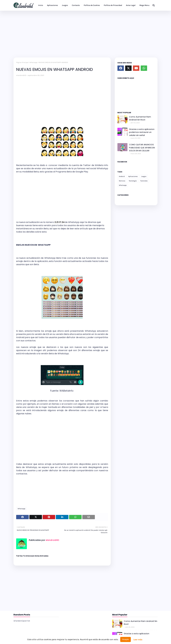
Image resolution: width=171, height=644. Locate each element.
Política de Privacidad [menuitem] (113, 5)
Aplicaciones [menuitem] (52, 5)
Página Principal (22, 62)
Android (122, 176)
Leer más (138, 640)
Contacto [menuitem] (76, 5)
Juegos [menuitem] (65, 5)
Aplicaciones (133, 176)
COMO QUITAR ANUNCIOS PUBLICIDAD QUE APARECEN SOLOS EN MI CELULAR (142, 148)
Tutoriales (144, 181)
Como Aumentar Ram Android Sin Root (140, 118)
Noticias (122, 181)
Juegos (144, 176)
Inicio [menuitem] (41, 5)
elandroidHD (21, 75)
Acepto (126, 639)
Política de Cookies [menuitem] (92, 5)
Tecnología (133, 181)
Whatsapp (33, 62)
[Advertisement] (85, 33)
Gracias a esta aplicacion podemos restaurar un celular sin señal (142, 132)
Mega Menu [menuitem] (144, 5)
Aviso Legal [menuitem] (131, 5)
